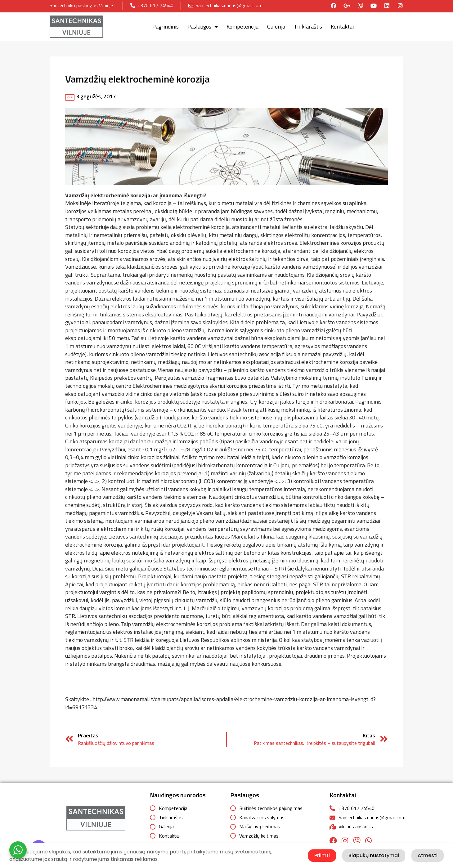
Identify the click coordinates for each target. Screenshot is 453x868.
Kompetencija (242, 25)
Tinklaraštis (308, 25)
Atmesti (428, 855)
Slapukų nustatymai (374, 855)
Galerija (276, 25)
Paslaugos (203, 25)
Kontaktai (342, 25)
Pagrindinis (166, 25)
